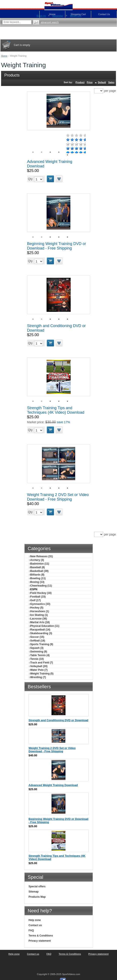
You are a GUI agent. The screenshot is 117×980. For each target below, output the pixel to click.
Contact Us (104, 14)
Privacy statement (40, 941)
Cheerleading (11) (41, 586)
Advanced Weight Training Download (53, 785)
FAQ (31, 930)
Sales (111, 82)
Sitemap (34, 892)
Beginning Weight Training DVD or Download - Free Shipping (57, 246)
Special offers (37, 886)
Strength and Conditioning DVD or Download (58, 720)
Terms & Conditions (41, 936)
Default (102, 82)
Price (90, 82)
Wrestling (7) (37, 677)
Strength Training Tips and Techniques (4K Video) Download (56, 410)
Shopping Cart (78, 14)
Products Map (37, 897)
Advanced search (50, 22)
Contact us (35, 925)
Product (80, 82)
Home (4, 56)
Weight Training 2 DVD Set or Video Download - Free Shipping (58, 497)
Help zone (35, 920)
